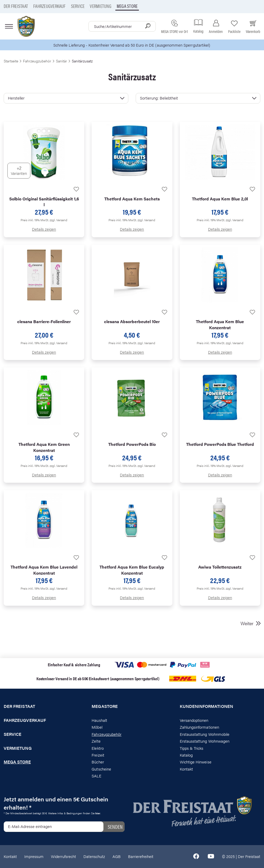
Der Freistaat (16, 6)
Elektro (98, 748)
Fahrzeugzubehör (107, 734)
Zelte (96, 741)
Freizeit (98, 755)
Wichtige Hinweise (196, 762)
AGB (117, 856)
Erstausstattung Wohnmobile (205, 734)
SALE (96, 776)
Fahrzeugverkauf (49, 6)
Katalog (186, 755)
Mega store (127, 6)
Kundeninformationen (206, 706)
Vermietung (100, 6)
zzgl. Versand (58, 220)
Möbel (97, 727)
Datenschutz (94, 856)
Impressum (34, 856)
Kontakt (186, 769)
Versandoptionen (194, 720)
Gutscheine (101, 769)
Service (78, 6)
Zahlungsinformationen (199, 727)
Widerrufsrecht (63, 856)
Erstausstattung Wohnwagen (205, 741)
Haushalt (99, 720)
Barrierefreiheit (141, 856)
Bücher (98, 762)
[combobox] (122, 26)
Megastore (105, 706)
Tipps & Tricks (192, 748)
